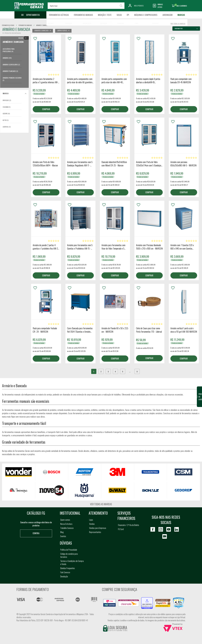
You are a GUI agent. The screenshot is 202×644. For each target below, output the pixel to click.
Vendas (92, 524)
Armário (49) (7, 58)
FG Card (121, 529)
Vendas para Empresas (98, 528)
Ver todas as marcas (101, 504)
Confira (36, 533)
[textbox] (86, 6)
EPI (128, 15)
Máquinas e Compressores (146, 15)
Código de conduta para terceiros (69, 555)
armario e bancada (42, 25)
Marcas (181, 15)
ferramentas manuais (25, 25)
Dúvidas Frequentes (68, 568)
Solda (119, 15)
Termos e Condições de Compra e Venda (72, 563)
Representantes (95, 532)
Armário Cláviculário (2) (11, 65)
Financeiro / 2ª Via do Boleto (129, 525)
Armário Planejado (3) (10, 71)
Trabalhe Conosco (67, 528)
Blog (62, 532)
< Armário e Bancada (23, 38)
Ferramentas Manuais (83, 15)
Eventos (63, 536)
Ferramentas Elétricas (59, 15)
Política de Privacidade (69, 550)
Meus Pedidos (139, 6)
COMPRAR (46, 109)
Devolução (64, 576)
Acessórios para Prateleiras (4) (9, 50)
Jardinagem (167, 15)
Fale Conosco (65, 572)
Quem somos (65, 520)
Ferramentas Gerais (8, 25)
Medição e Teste (105, 15)
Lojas (91, 520)
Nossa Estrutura (66, 524)
